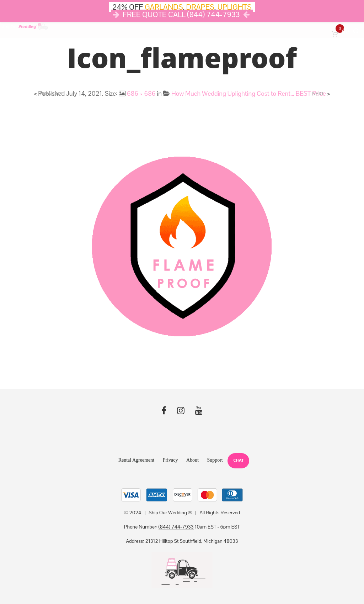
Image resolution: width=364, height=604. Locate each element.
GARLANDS (164, 7)
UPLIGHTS (235, 7)
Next (318, 94)
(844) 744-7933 (176, 527)
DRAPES (200, 7)
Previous (51, 94)
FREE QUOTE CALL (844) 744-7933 (181, 14)
